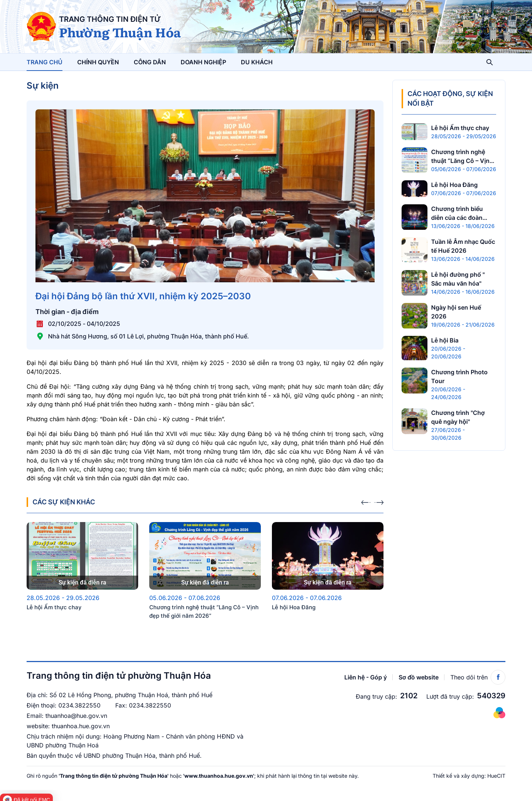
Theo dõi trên (478, 674)
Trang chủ (45, 62)
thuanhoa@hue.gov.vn (76, 712)
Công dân (150, 62)
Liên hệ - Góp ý (366, 674)
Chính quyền (98, 62)
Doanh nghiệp (203, 62)
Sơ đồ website (419, 674)
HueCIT (496, 772)
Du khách (257, 62)
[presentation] (366, 495)
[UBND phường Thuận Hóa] (41, 27)
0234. (66, 702)
